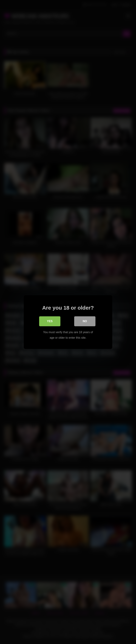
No (85, 321)
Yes (50, 321)
